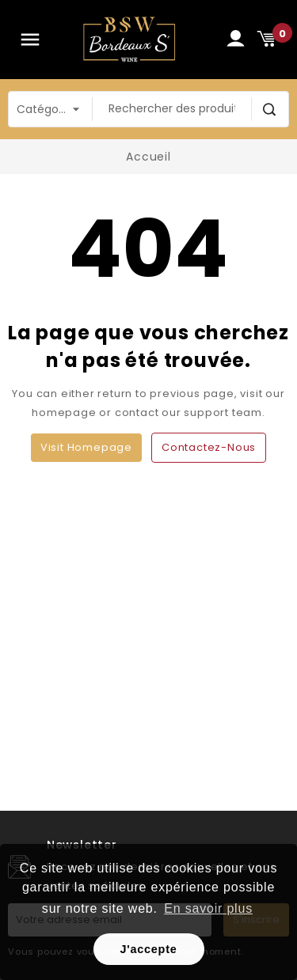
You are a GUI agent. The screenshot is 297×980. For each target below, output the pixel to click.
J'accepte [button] (148, 949)
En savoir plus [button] (208, 908)
